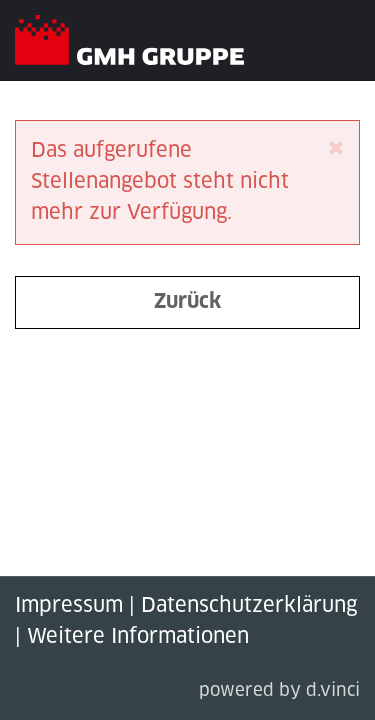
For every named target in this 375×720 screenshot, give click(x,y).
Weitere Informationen (138, 637)
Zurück (187, 302)
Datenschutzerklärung (249, 606)
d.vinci (333, 691)
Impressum (69, 606)
